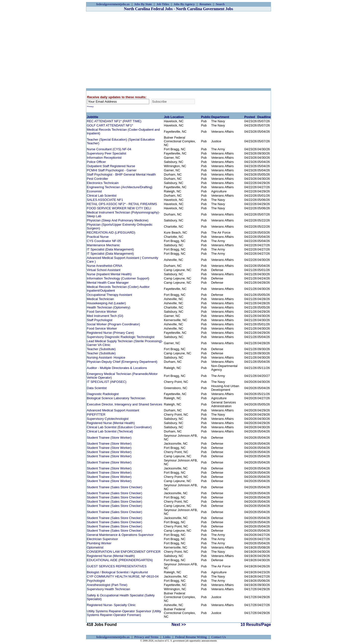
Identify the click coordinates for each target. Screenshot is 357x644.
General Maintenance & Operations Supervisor (120, 535)
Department (220, 117)
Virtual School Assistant (104, 270)
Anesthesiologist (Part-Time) (107, 585)
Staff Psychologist (100, 320)
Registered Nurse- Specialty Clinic (111, 605)
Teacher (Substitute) (101, 349)
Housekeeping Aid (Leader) (106, 303)
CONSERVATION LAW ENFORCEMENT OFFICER (124, 552)
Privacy (90, 107)
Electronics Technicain (103, 183)
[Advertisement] (178, 50)
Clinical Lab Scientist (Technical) (110, 431)
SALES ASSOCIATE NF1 (105, 200)
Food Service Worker (102, 312)
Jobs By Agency (184, 4)
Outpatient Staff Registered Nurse (111, 166)
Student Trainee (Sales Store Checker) (114, 487)
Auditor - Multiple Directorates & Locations (117, 368)
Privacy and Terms (146, 637)
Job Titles (163, 4)
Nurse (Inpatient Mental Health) (109, 274)
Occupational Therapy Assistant (109, 295)
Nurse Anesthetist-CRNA (104, 266)
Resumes (205, 4)
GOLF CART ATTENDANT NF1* (110, 125)
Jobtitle (92, 117)
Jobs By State (143, 4)
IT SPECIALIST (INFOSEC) (107, 382)
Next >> (179, 625)
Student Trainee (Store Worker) (109, 438)
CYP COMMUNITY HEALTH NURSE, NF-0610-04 (123, 576)
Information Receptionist (104, 158)
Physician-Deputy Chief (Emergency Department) (122, 362)
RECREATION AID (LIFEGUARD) (111, 232)
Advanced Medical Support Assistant (113, 410)
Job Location (174, 117)
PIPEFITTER (96, 414)
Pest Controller (97, 179)
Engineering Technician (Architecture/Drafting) (120, 187)
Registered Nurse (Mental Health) (111, 423)
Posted (250, 117)
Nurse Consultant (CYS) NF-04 (109, 149)
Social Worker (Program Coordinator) (113, 324)
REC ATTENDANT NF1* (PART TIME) (114, 121)
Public (206, 117)
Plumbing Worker (99, 543)
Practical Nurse (98, 237)
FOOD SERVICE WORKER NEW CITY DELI (119, 208)
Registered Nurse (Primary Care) (110, 333)
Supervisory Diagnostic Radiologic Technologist (121, 337)
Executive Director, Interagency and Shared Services (124, 404)
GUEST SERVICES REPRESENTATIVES (117, 566)
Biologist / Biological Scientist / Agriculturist (117, 572)
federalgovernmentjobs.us (113, 4)
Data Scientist (97, 388)
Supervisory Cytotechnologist (108, 419)
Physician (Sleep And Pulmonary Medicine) (118, 220)
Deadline (264, 117)
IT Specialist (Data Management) (110, 249)
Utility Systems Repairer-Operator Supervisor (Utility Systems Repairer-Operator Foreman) (124, 613)
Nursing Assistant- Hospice (106, 357)
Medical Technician (100, 299)
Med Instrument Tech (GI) (105, 316)
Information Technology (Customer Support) (118, 278)
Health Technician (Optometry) (108, 307)
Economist (94, 191)
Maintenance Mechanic (103, 245)
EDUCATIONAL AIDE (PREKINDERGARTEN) (120, 560)
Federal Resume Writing (191, 637)
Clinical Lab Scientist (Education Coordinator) (119, 427)
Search (220, 4)
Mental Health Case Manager (108, 283)
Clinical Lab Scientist (102, 196)
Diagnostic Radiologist (103, 394)
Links (167, 637)
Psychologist (96, 581)
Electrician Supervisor (102, 539)
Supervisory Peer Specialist (106, 153)
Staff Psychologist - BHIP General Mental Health (121, 174)
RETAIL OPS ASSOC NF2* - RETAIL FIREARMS (122, 204)
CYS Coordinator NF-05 (104, 241)
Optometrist (95, 547)
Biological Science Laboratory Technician (116, 398)
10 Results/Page (256, 625)
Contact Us (219, 637)
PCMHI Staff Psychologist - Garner (112, 170)
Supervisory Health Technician (108, 589)
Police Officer (96, 162)
